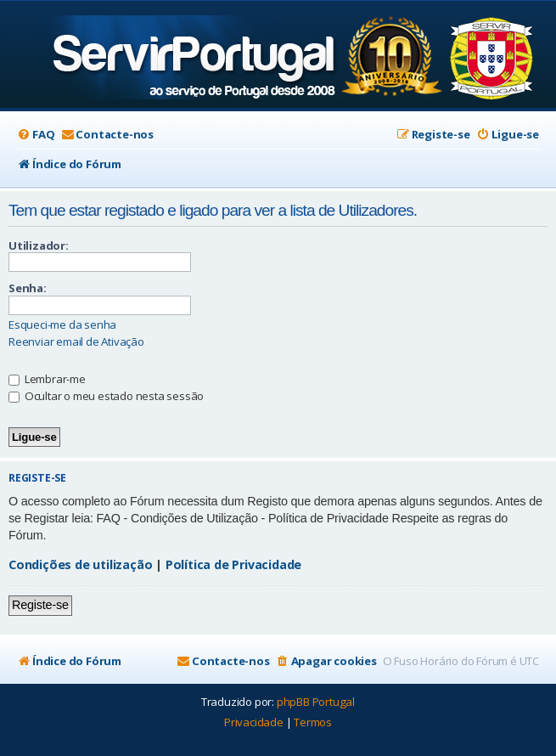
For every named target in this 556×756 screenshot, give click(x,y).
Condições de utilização (80, 564)
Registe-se (40, 605)
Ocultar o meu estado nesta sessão (106, 396)
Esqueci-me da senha (62, 325)
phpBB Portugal (316, 702)
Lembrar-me (47, 379)
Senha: (28, 288)
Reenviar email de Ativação (76, 342)
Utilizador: (39, 245)
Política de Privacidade (233, 564)
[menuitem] (36, 135)
